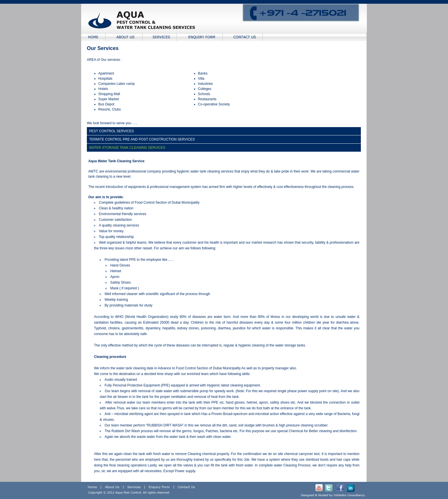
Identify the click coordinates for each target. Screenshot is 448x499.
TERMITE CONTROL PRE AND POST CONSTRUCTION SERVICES (142, 139)
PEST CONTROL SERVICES (112, 131)
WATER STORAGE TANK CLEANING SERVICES (127, 148)
